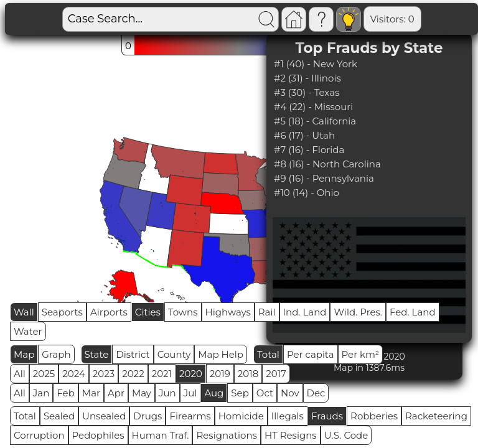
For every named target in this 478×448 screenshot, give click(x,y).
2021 (162, 374)
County (174, 354)
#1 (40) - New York (316, 64)
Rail (267, 312)
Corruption (39, 435)
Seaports (62, 312)
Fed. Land (413, 312)
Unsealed (104, 416)
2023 (104, 374)
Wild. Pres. (358, 312)
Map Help (221, 354)
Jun (167, 393)
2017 (276, 374)
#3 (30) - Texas (307, 92)
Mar (91, 393)
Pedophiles (98, 435)
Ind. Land (305, 312)
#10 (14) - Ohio (307, 193)
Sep (240, 393)
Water (28, 331)
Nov (290, 393)
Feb (65, 393)
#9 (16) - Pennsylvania (324, 178)
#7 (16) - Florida (309, 150)
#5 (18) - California (315, 121)
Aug (214, 393)
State (97, 354)
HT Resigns (291, 435)
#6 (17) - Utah (304, 135)
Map (24, 354)
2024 (74, 374)
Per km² (361, 354)
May (142, 393)
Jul (190, 393)
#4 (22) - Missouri (313, 107)
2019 (220, 374)
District (133, 354)
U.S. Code (346, 435)
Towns (183, 312)
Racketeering (436, 416)
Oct (265, 393)
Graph (56, 354)
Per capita (311, 354)
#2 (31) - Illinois (307, 78)
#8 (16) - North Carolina (327, 164)
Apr (116, 393)
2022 (133, 374)
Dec (316, 393)
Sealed (59, 416)
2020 (191, 374)
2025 (44, 374)
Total (268, 354)
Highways (228, 312)
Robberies (374, 416)
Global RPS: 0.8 (422, 19)
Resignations (227, 435)
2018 (248, 374)
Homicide (241, 416)
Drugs (148, 416)
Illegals (288, 416)
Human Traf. (161, 435)
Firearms (190, 416)
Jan (41, 393)
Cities (148, 312)
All (20, 374)
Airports (109, 312)
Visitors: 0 (349, 19)
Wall (24, 312)
